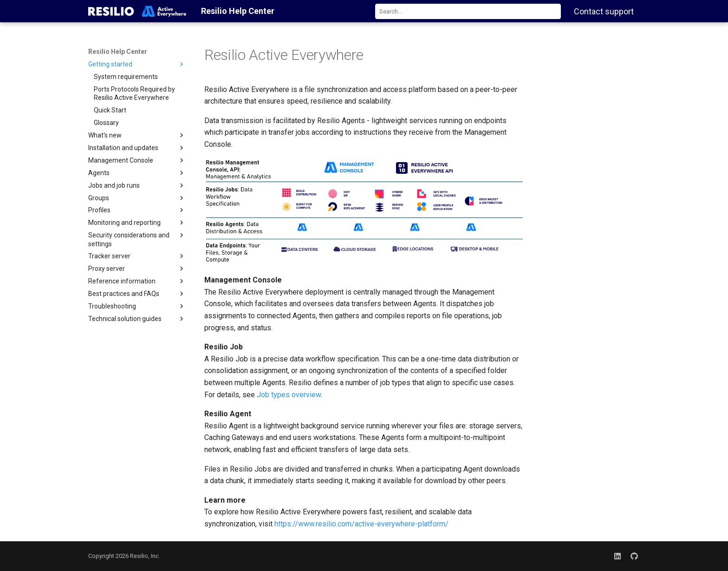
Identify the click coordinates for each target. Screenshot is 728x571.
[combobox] (468, 11)
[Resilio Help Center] (137, 11)
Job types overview (289, 395)
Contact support (604, 11)
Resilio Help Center (118, 52)
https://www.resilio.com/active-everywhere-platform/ (361, 524)
